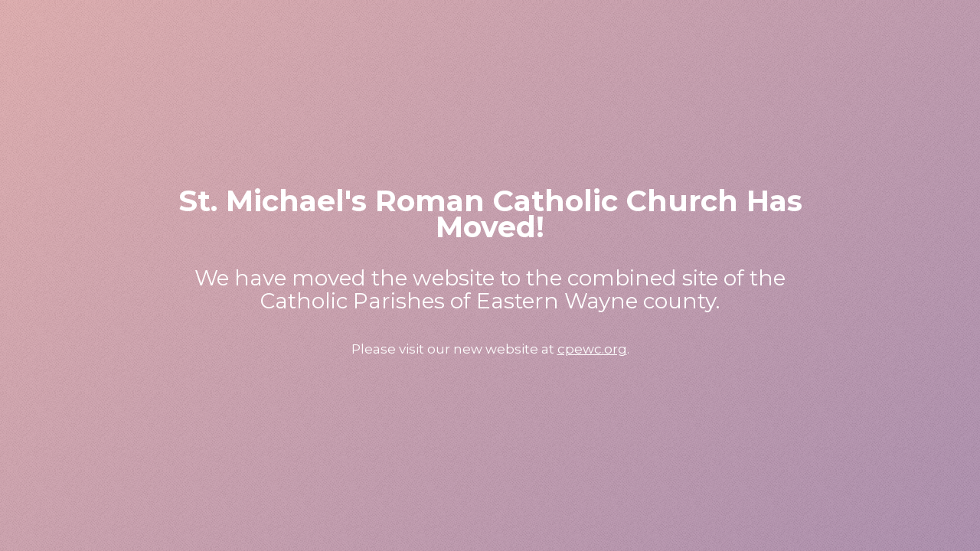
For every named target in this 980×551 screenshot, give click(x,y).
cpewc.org (592, 349)
